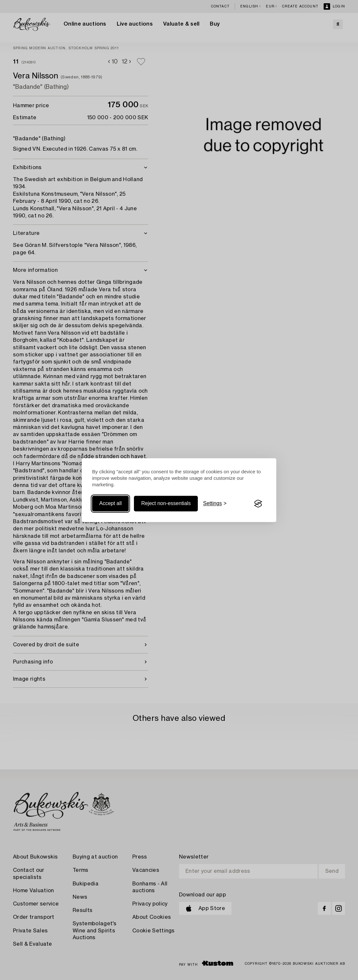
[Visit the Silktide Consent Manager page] (258, 504)
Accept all (110, 504)
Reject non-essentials (166, 504)
